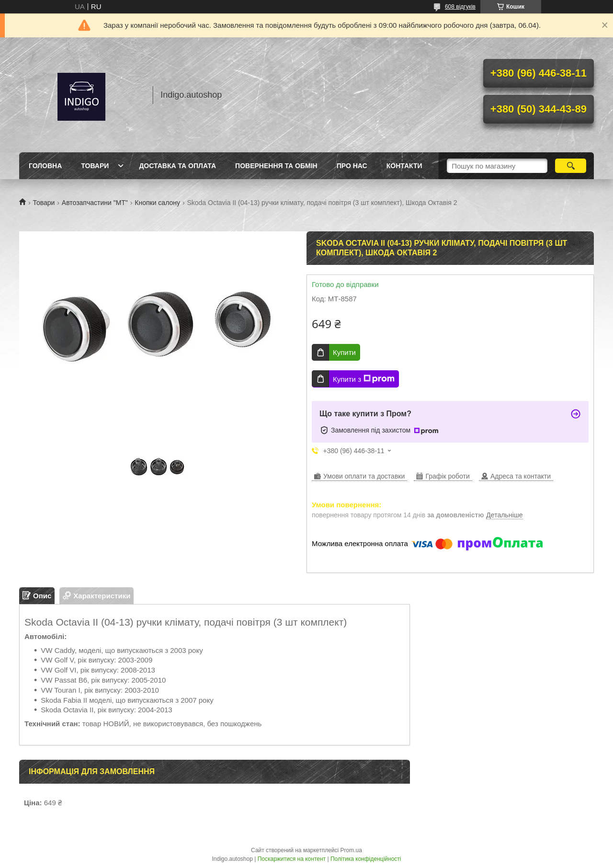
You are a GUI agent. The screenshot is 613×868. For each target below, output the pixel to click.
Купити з (364, 379)
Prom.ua (351, 850)
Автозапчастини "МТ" (95, 203)
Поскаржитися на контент (292, 859)
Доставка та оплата (177, 166)
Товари (95, 166)
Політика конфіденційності (366, 859)
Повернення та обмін (276, 166)
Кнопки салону (157, 203)
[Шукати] (571, 166)
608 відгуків (460, 7)
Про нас (352, 166)
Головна (45, 166)
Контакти (404, 166)
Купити (344, 352)
